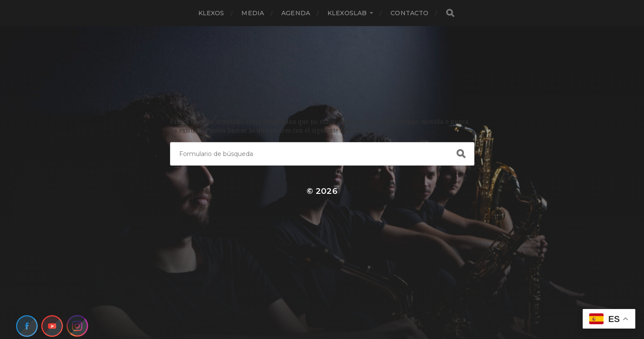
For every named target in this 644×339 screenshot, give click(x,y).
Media (253, 13)
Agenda (296, 13)
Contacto (409, 13)
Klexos (211, 13)
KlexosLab (347, 13)
